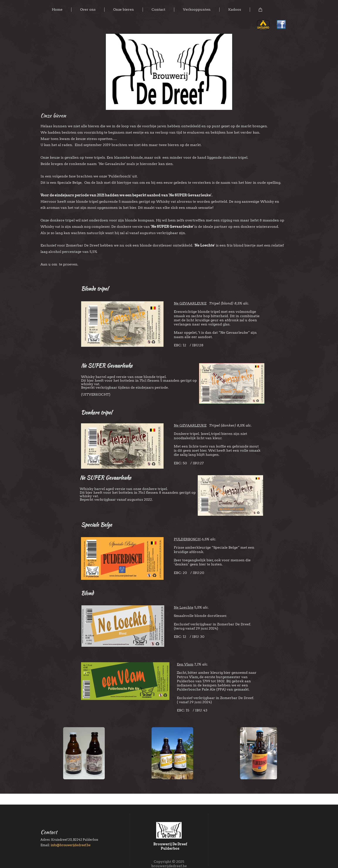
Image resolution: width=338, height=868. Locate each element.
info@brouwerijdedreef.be (71, 845)
